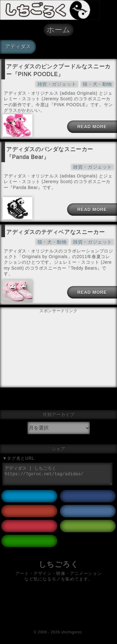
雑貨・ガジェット (57, 84)
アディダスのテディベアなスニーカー (56, 232)
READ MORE (92, 127)
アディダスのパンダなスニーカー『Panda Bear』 (50, 153)
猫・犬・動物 (97, 84)
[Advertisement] (59, 330)
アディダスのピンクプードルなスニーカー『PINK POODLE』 (58, 70)
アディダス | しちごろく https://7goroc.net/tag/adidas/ (57, 474)
